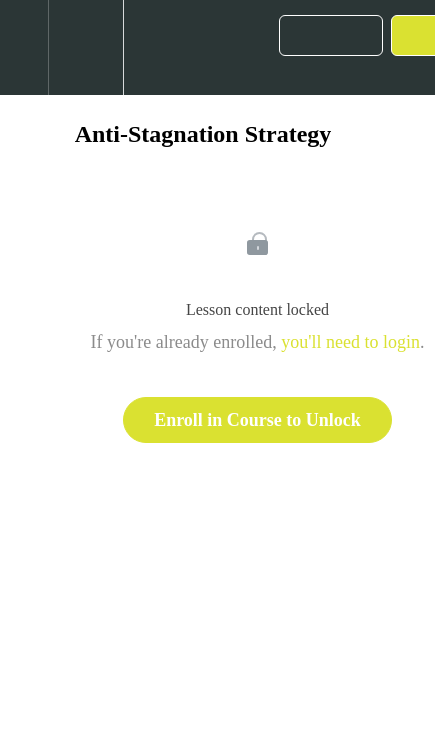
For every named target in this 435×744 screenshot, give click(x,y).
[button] (24, 47)
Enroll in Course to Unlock (257, 420)
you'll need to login (350, 342)
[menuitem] (85, 47)
